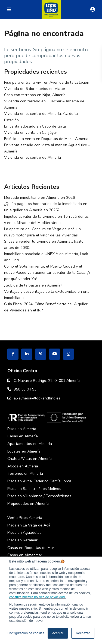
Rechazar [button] (83, 633)
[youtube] (55, 354)
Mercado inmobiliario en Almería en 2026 (39, 198)
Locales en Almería (24, 451)
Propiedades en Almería (28, 504)
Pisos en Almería (22, 429)
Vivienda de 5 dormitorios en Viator (35, 89)
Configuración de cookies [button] (26, 633)
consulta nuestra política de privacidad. (37, 597)
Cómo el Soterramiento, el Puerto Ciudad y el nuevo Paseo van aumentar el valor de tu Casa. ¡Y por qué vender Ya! (47, 273)
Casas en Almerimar (25, 555)
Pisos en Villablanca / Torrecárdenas (39, 496)
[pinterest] (41, 354)
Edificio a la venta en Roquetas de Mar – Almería (46, 139)
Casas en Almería (23, 436)
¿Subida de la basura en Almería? (33, 285)
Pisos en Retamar (22, 540)
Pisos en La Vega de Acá (29, 525)
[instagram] (68, 354)
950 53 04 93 (25, 389)
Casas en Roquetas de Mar (31, 548)
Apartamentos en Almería (30, 444)
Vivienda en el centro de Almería (33, 157)
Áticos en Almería (23, 466)
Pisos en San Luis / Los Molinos (34, 489)
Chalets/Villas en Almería (30, 459)
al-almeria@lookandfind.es (37, 398)
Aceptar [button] (58, 633)
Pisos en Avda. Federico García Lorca (39, 481)
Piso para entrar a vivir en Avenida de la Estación (47, 82)
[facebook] (13, 354)
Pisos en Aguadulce (24, 533)
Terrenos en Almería (25, 474)
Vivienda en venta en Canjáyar (31, 133)
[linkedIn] (27, 354)
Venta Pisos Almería (25, 518)
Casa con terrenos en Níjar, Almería (35, 95)
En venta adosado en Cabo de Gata (35, 126)
